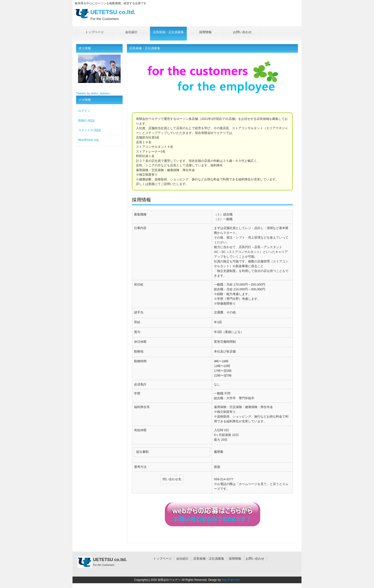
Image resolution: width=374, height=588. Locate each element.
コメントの (89, 130)
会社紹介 (182, 559)
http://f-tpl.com (231, 580)
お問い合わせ (255, 559)
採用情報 (235, 559)
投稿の (86, 120)
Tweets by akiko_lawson (93, 93)
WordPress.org (88, 140)
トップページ (162, 559)
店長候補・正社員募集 (209, 559)
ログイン (84, 111)
